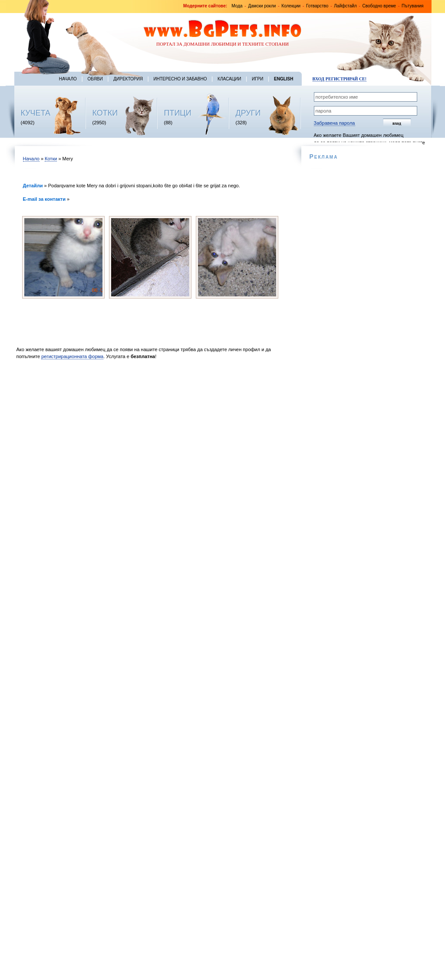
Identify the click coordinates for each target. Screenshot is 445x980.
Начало (68, 79)
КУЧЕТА (36, 113)
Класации (229, 79)
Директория (128, 79)
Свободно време (379, 6)
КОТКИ (105, 113)
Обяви (95, 79)
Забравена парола (335, 123)
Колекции (291, 6)
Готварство (317, 6)
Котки (51, 159)
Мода (237, 6)
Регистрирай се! (346, 79)
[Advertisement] (152, 437)
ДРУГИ (248, 113)
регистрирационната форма (72, 356)
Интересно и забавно (180, 79)
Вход (318, 79)
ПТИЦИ (178, 113)
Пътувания (412, 6)
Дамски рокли (262, 6)
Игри (257, 79)
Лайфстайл (345, 6)
